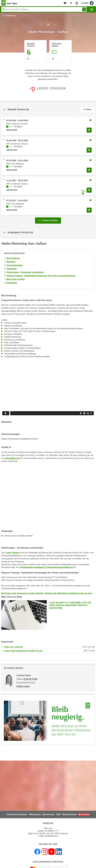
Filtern (87, 110)
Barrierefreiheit (69, 814)
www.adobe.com (12, 458)
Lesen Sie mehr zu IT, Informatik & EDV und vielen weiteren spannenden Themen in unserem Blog (70, 605)
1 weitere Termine (49, 220)
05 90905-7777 (52, 831)
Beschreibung (13, 258)
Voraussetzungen (15, 265)
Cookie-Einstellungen (17, 814)
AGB (58, 814)
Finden (84, 9)
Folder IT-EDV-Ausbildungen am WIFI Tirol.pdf (23, 651)
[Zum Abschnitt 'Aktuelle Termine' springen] (35, 51)
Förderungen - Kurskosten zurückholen (25, 272)
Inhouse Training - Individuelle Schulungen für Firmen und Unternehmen (41, 276)
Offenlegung (35, 814)
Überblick (11, 262)
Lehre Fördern (13, 553)
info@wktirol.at (51, 836)
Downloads (12, 283)
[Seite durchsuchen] (44, 9)
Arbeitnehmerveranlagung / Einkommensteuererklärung (46, 567)
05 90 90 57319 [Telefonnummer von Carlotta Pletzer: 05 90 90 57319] (30, 679)
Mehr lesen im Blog (16, 279)
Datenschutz (48, 814)
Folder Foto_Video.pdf (13, 647)
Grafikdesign (10, 16)
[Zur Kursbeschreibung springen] (60, 51)
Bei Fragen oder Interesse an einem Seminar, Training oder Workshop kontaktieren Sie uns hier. (47, 593)
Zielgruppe (11, 269)
